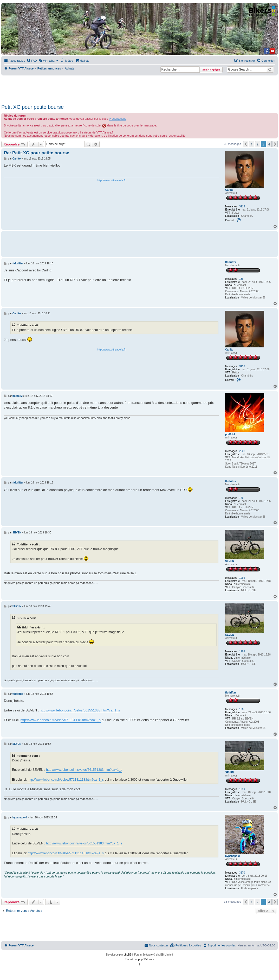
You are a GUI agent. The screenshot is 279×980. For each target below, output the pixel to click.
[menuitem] (32, 61)
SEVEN (230, 561)
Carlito (229, 190)
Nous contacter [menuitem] (156, 945)
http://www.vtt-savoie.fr (111, 180)
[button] (246, 144)
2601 (242, 451)
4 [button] (269, 144)
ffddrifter (231, 262)
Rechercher (211, 70)
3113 (242, 206)
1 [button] (252, 144)
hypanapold (232, 856)
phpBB (128, 955)
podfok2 (230, 434)
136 (241, 279)
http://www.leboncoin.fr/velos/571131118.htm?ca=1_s (61, 720)
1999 (242, 578)
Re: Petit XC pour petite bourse (37, 153)
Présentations (118, 119)
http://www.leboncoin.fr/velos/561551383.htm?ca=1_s (80, 710)
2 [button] (258, 144)
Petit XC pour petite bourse (33, 107)
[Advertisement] (134, 88)
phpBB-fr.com (146, 959)
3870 (242, 873)
